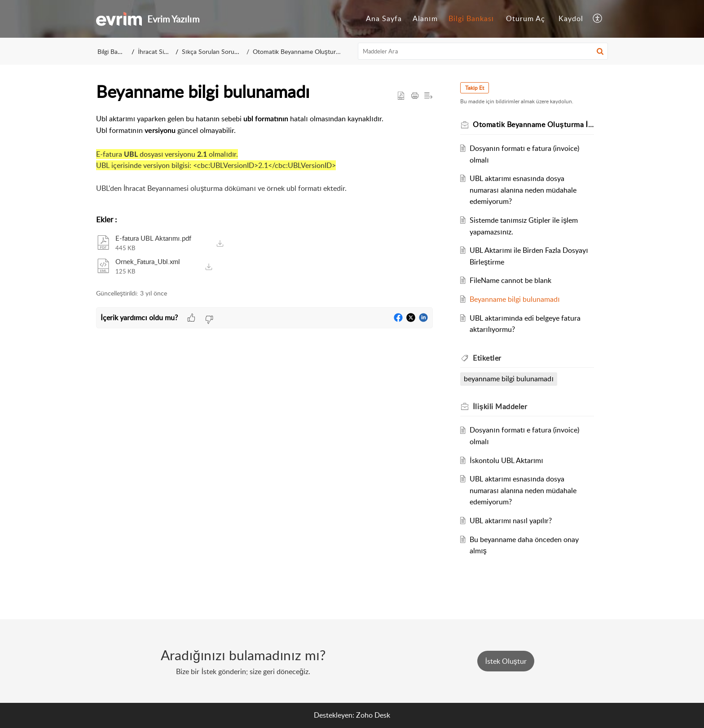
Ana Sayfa (384, 18)
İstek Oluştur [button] (506, 661)
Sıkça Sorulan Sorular (215, 51)
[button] (598, 19)
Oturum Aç (526, 18)
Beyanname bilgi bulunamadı (516, 299)
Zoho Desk (373, 715)
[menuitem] (384, 19)
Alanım (425, 18)
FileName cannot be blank (512, 280)
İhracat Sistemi (160, 51)
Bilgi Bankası (471, 18)
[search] (483, 51)
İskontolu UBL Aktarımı (508, 460)
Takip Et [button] (476, 88)
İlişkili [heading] (501, 406)
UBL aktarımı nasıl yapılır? (512, 521)
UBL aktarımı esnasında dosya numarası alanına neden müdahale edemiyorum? (524, 190)
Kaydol (571, 18)
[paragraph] (264, 160)
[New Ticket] (506, 661)
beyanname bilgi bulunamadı (510, 379)
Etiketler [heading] (488, 358)
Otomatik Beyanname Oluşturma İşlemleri (306, 51)
